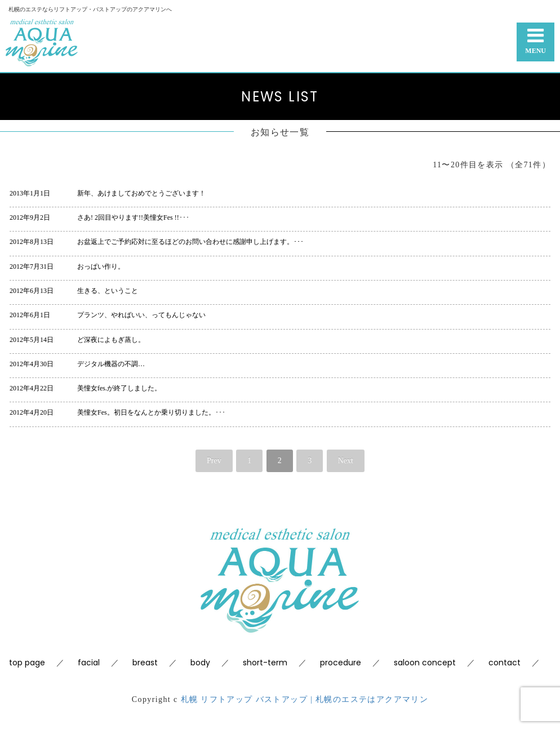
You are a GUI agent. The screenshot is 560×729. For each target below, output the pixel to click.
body (200, 663)
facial (89, 663)
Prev (214, 461)
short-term (265, 663)
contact (505, 663)
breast (145, 663)
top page (27, 663)
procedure (341, 663)
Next (346, 461)
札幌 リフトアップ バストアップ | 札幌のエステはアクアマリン (305, 699)
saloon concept (425, 663)
